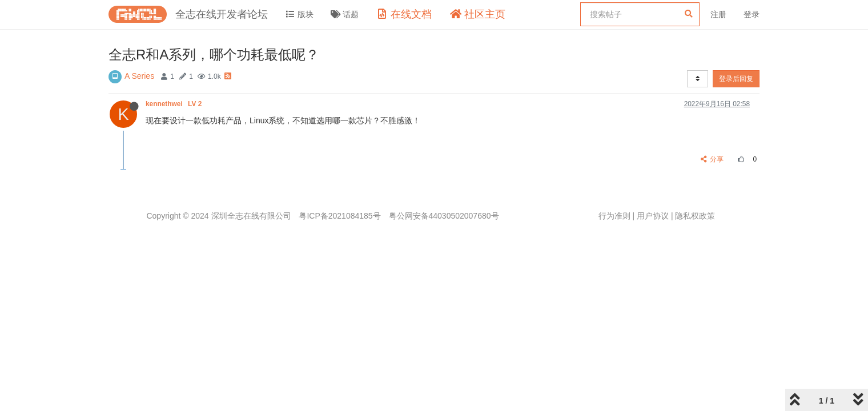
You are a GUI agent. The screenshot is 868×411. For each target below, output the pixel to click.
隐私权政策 (695, 216)
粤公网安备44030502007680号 (444, 216)
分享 (712, 159)
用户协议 (653, 216)
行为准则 (614, 216)
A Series (139, 76)
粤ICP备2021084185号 (339, 216)
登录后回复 (736, 79)
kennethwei (175, 104)
